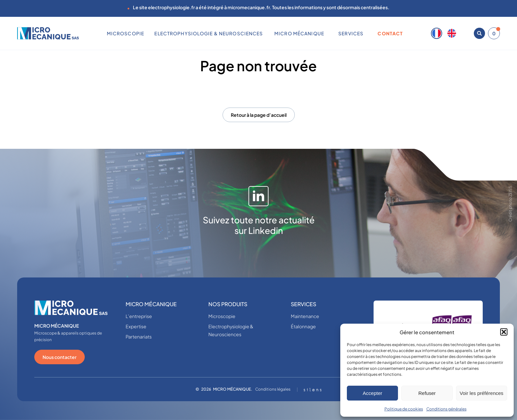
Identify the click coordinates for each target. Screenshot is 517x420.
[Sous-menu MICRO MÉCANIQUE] (326, 33)
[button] (504, 332)
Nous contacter (60, 357)
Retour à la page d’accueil (259, 115)
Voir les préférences (482, 393)
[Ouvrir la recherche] (479, 33)
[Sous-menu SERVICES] (366, 33)
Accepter (372, 393)
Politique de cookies (404, 409)
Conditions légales (273, 389)
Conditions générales (446, 409)
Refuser (427, 393)
